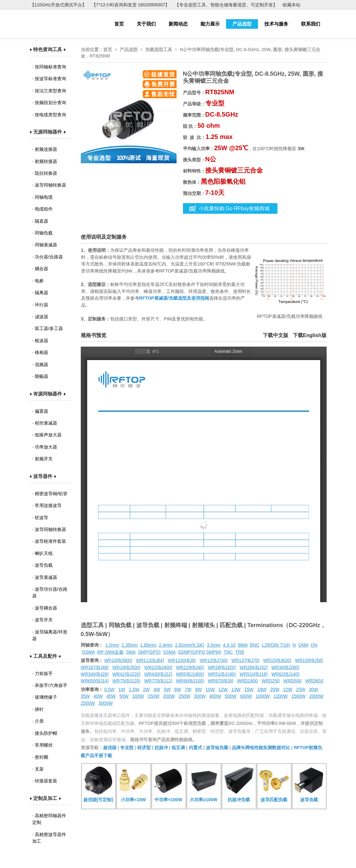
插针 (39, 709)
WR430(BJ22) (158, 674)
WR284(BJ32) (254, 667)
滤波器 (42, 317)
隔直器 (42, 221)
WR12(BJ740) (214, 660)
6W (178, 689)
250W (184, 696)
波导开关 (44, 620)
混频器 (42, 365)
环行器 (42, 305)
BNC (255, 645)
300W (200, 696)
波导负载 (44, 565)
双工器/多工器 (49, 328)
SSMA (169, 652)
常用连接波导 (48, 505)
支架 (39, 769)
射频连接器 (46, 149)
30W (314, 689)
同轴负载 (44, 233)
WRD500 (292, 681)
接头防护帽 (46, 733)
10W (210, 689)
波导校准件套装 (50, 541)
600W (246, 696)
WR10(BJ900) (118, 660)
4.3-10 (229, 645)
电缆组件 (44, 209)
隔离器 (42, 293)
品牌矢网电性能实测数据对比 (261, 748)
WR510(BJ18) (254, 674)
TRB (240, 652)
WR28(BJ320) (222, 667)
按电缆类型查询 (50, 115)
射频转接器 (46, 161)
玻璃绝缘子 (46, 697)
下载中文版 (276, 335)
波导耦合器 (46, 608)
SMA (131, 652)
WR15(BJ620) (277, 660)
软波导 (42, 518)
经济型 (144, 748)
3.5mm (214, 645)
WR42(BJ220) (126, 674)
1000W (262, 696)
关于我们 (146, 24)
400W (215, 696)
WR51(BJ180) (222, 674)
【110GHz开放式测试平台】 (58, 5)
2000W (316, 696)
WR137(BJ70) (246, 660)
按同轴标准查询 (50, 67)
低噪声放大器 (48, 435)
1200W (280, 696)
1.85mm (148, 645)
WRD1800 (248, 681)
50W (124, 696)
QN (314, 645)
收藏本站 (292, 5)
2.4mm (166, 645)
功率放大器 (46, 447)
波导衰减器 (46, 577)
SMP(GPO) (149, 652)
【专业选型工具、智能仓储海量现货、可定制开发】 (226, 5)
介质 (39, 721)
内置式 (195, 748)
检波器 (42, 341)
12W (223, 689)
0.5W (109, 689)
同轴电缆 (44, 197)
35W (85, 696)
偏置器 (42, 411)
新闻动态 (178, 24)
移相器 (42, 352)
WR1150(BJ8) (182, 660)
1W (122, 689)
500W (231, 696)
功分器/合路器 (49, 257)
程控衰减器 (46, 423)
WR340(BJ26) (95, 674)
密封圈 (42, 757)
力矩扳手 (44, 673)
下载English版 (310, 335)
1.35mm (130, 645)
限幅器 (42, 376)
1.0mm (112, 645)
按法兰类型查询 (50, 91)
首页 (119, 24)
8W (198, 689)
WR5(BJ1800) (190, 674)
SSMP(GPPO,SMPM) (199, 652)
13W (236, 689)
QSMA (88, 652)
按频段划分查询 (50, 103)
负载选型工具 (159, 50)
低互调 (178, 748)
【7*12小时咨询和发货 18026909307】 (131, 5)
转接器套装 (46, 781)
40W (98, 696)
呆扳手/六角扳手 (51, 685)
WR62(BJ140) (285, 674)
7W (188, 689)
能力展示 (210, 24)
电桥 (39, 281)
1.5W (134, 689)
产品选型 (242, 24)
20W (275, 689)
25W (301, 689)
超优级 (110, 748)
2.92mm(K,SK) (190, 645)
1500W (298, 696)
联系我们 (311, 24)
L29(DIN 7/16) (276, 645)
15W (249, 689)
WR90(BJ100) (190, 681)
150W (154, 696)
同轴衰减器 (46, 245)
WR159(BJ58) (309, 660)
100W (138, 696)
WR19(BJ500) (126, 667)
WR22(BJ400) (158, 667)
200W (169, 696)
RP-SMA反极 (110, 652)
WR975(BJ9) (221, 681)
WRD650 (314, 681)
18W (262, 689)
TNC (228, 652)
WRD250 (271, 681)
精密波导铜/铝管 (51, 494)
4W (157, 689)
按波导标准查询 (50, 79)
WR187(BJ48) (95, 667)
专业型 (127, 748)
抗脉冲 (161, 748)
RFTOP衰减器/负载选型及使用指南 (174, 298)
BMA (243, 645)
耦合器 (42, 269)
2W (146, 689)
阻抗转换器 (46, 173)
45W (111, 696)
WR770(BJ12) (158, 681)
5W (167, 689)
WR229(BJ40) (190, 667)
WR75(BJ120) (126, 681)
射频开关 (44, 459)
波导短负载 (217, 748)
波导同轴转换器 (50, 185)
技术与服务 (276, 24)
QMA (303, 645)
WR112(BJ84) (150, 660)
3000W (106, 703)
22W (288, 689)
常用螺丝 (44, 745)
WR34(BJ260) (285, 667)
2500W (88, 703)
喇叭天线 (44, 553)
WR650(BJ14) (95, 681)
